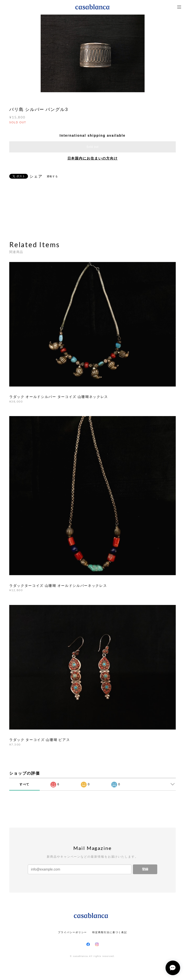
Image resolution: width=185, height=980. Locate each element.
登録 (145, 869)
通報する (53, 176)
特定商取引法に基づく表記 (110, 932)
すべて (25, 784)
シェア (36, 176)
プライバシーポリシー (72, 932)
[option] (93, 53)
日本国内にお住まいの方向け (93, 158)
